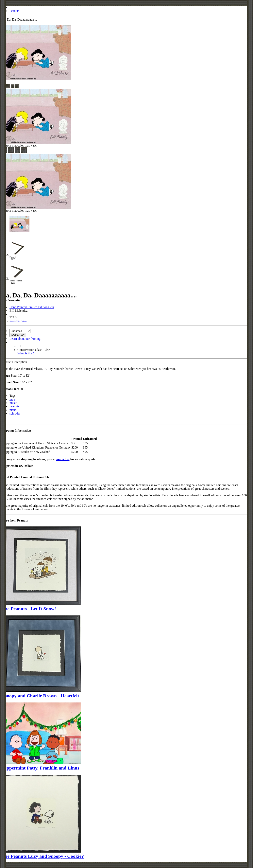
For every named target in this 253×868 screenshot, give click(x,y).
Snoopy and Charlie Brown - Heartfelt (40, 696)
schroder (15, 413)
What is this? (26, 353)
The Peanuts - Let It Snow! (29, 609)
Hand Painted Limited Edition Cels (32, 307)
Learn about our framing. (25, 339)
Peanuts (14, 11)
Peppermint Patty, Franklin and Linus (40, 768)
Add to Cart (18, 335)
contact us (63, 459)
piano (13, 410)
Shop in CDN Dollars (18, 321)
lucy (12, 399)
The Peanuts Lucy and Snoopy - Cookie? (43, 856)
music (13, 403)
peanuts (14, 406)
